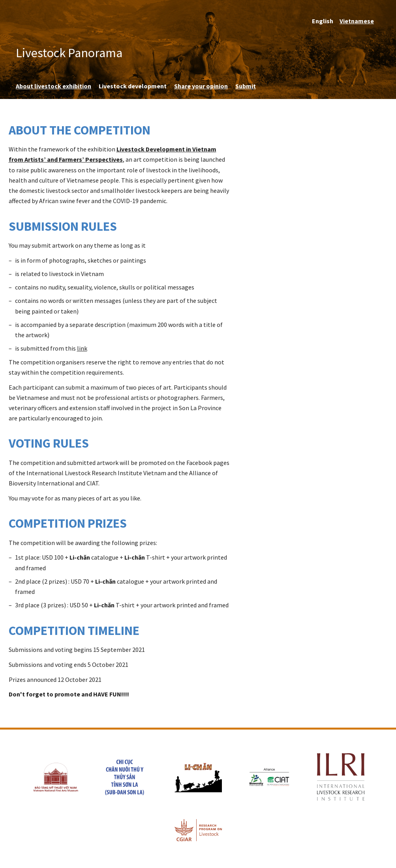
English (323, 21)
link (82, 348)
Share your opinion (201, 86)
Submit (246, 86)
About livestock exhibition (53, 86)
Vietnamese (357, 21)
